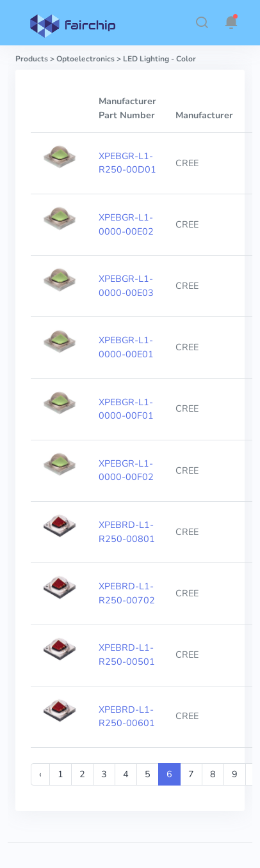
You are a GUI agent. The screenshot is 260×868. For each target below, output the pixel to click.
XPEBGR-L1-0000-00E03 (126, 286)
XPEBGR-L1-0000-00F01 (126, 409)
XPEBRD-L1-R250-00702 (127, 593)
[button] (202, 22)
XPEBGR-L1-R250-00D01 (127, 163)
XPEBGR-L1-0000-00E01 (126, 347)
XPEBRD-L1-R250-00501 (127, 655)
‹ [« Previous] (40, 774)
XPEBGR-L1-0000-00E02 (126, 224)
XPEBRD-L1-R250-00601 (127, 717)
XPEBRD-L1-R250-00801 (127, 532)
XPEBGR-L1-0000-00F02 (126, 470)
